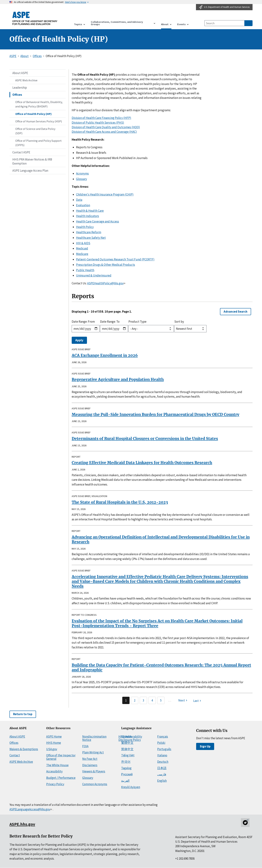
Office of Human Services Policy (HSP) (39, 121)
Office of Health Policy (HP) (33, 114)
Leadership (20, 88)
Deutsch (163, 762)
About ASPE (20, 73)
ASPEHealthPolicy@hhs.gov (107, 283)
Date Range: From (83, 322)
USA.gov (52, 749)
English (162, 781)
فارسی (162, 774)
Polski (161, 743)
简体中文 (127, 749)
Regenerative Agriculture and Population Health (118, 379)
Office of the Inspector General (61, 757)
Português (164, 749)
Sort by (179, 322)
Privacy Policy (55, 784)
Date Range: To (110, 322)
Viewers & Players (94, 771)
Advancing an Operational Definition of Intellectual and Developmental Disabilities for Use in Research (161, 539)
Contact (15, 755)
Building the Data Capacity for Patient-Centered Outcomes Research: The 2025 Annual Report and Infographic (161, 667)
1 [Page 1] (126, 700)
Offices (17, 95)
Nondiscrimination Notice (94, 738)
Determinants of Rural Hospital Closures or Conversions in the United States (145, 439)
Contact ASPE (21, 152)
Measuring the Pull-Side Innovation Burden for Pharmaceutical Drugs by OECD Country (155, 414)
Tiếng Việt (128, 755)
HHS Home (54, 743)
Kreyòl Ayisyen (131, 787)
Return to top (23, 714)
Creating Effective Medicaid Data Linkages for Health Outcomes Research (142, 463)
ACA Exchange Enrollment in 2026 (105, 355)
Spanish (126, 736)
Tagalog (126, 768)
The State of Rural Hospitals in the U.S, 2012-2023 (120, 502)
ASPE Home (54, 736)
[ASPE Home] (35, 18)
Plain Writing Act (93, 752)
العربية (125, 781)
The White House (57, 765)
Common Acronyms (95, 784)
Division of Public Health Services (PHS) (98, 123)
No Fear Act (90, 759)
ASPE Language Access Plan (30, 171)
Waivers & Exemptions (24, 749)
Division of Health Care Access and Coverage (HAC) (104, 132)
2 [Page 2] (135, 700)
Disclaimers (90, 765)
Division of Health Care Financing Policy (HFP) (101, 118)
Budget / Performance (61, 778)
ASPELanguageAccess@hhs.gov (31, 809)
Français (163, 736)
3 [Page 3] (143, 700)
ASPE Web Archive (26, 80)
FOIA (85, 746)
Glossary (82, 179)
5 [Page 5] (161, 700)
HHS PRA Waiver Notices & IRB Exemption (32, 161)
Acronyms (82, 173)
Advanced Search (236, 312)
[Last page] (198, 701)
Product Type (137, 322)
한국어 (126, 762)
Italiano (162, 755)
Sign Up (205, 746)
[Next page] (183, 700)
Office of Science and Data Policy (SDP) (35, 131)
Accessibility (54, 771)
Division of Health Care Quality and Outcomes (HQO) (106, 127)
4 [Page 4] (152, 700)
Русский (127, 774)
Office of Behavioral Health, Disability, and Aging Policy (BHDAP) (39, 104)
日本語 (162, 768)
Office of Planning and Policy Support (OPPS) (38, 143)
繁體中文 (127, 743)
